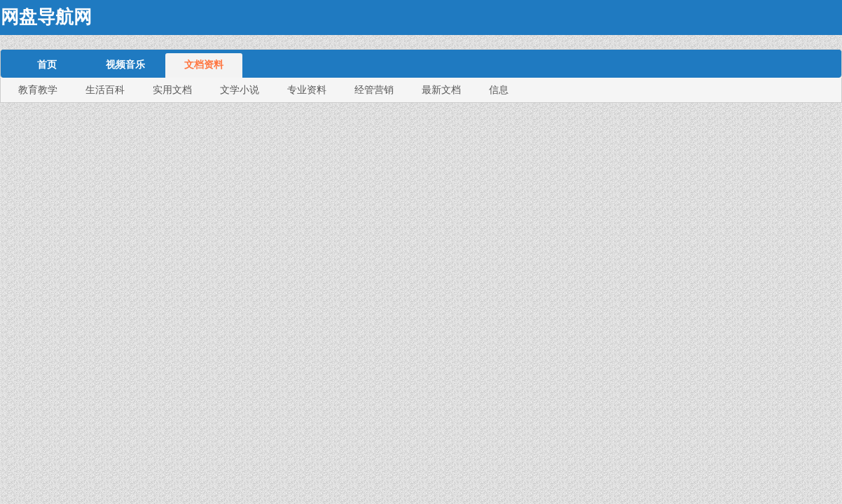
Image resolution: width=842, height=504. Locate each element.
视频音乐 (125, 64)
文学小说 (240, 90)
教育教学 (38, 90)
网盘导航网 (46, 17)
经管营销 (374, 90)
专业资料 (307, 90)
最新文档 (441, 90)
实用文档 (172, 90)
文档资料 (204, 64)
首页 (47, 64)
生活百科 (105, 90)
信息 (499, 90)
